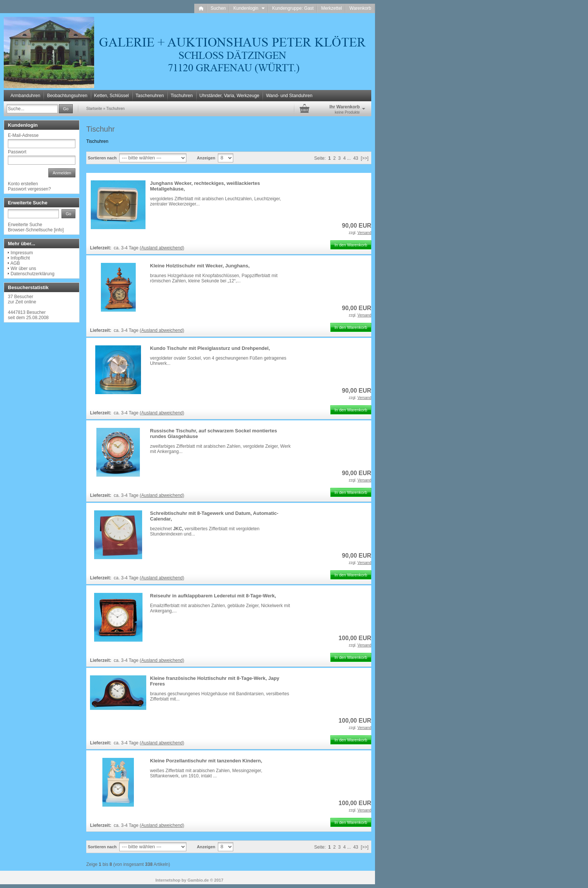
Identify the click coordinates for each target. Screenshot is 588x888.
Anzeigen (206, 158)
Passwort (17, 152)
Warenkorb (360, 8)
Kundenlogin (249, 8)
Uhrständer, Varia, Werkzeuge (229, 96)
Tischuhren (182, 96)
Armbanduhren (25, 96)
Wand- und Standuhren (289, 96)
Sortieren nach (102, 158)
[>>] (365, 158)
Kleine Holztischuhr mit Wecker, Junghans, (200, 266)
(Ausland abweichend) (162, 248)
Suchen (218, 8)
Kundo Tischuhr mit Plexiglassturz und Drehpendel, (210, 348)
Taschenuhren (150, 96)
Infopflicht (20, 258)
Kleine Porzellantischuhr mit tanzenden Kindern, (206, 761)
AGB (15, 263)
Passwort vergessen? (29, 189)
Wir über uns (23, 268)
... (349, 158)
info (59, 230)
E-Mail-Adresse (23, 135)
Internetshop (168, 880)
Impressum (22, 253)
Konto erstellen (23, 184)
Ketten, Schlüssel (112, 96)
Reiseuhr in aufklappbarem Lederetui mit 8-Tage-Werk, (213, 596)
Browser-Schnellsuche (30, 230)
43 (356, 158)
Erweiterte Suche (25, 225)
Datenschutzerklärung (32, 274)
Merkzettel (331, 8)
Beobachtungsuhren (67, 96)
